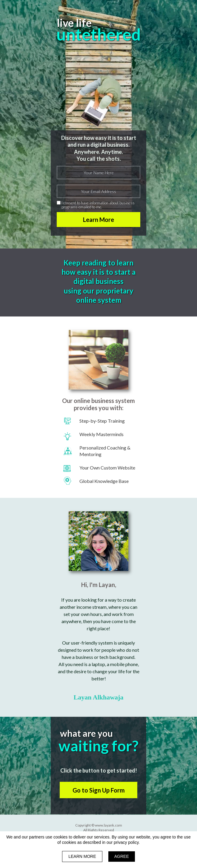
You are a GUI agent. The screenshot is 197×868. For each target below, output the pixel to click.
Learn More (98, 220)
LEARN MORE (82, 856)
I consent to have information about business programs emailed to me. (98, 205)
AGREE (122, 856)
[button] (98, 790)
